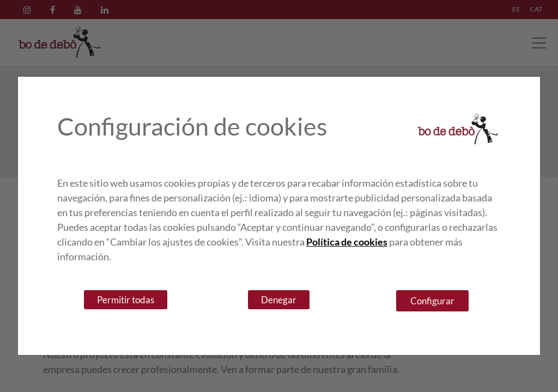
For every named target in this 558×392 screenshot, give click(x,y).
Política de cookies (347, 242)
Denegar (279, 300)
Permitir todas (126, 300)
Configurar (432, 301)
